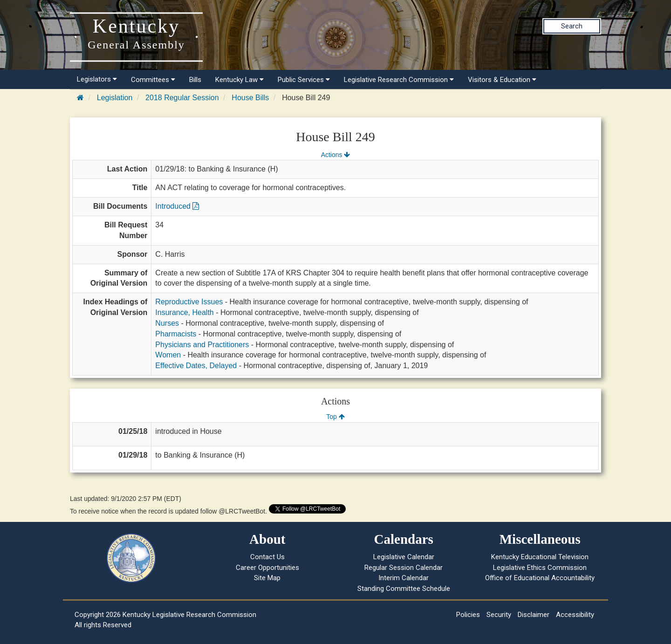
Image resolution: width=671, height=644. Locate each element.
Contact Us (267, 557)
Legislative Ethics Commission (540, 568)
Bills (195, 80)
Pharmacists (176, 334)
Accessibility (575, 615)
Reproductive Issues (189, 302)
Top (335, 417)
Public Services (304, 80)
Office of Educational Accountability (540, 578)
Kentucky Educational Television (540, 557)
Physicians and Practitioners (202, 345)
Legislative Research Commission (399, 80)
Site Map (267, 578)
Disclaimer (534, 615)
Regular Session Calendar (404, 568)
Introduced (177, 206)
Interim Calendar (404, 578)
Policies (468, 615)
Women (168, 355)
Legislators (97, 79)
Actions (335, 155)
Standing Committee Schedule (404, 589)
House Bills (250, 98)
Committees (153, 80)
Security (499, 615)
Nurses (167, 323)
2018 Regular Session (182, 98)
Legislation (115, 98)
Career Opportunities (267, 568)
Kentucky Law (240, 80)
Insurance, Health (184, 312)
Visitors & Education (502, 80)
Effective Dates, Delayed (196, 366)
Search (572, 26)
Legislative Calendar (404, 557)
